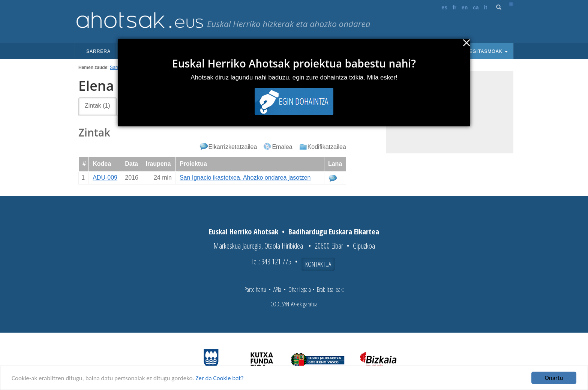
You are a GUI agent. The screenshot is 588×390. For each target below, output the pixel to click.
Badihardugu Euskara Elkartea (334, 232)
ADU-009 (105, 178)
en (465, 7)
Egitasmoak (486, 51)
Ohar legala (300, 289)
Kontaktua (318, 264)
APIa (277, 289)
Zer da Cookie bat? (220, 378)
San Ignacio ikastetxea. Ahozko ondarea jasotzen (245, 178)
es (444, 7)
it (486, 7)
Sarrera (98, 51)
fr (454, 7)
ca (476, 7)
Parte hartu (255, 289)
